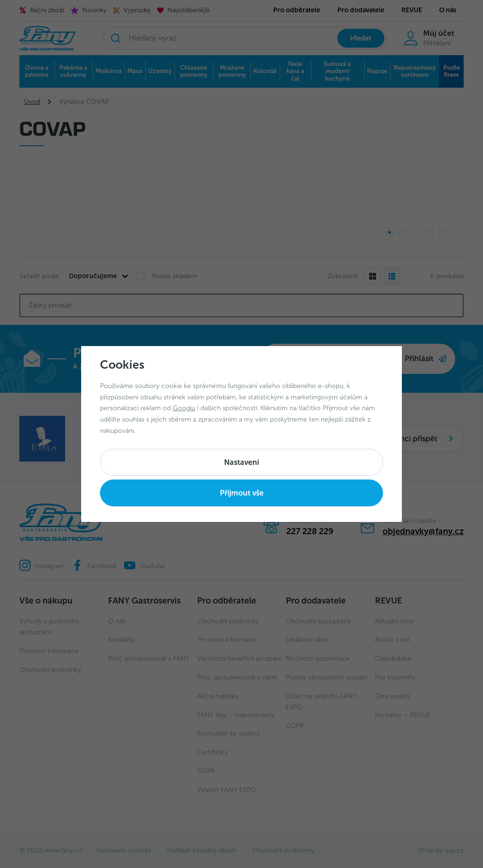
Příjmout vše (242, 493)
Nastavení (241, 462)
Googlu (184, 408)
